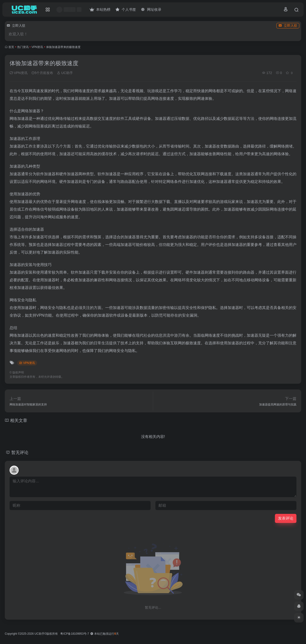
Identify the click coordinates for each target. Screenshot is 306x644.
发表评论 (286, 518)
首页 (11, 47)
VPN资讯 (37, 47)
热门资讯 (23, 47)
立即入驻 (288, 26)
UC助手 (65, 73)
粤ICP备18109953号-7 (75, 634)
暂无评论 (20, 452)
